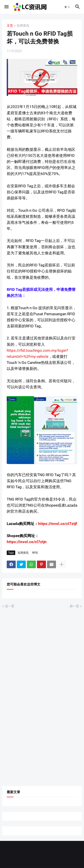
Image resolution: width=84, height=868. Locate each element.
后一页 (10, 606)
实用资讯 (23, 26)
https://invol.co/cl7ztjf (58, 524)
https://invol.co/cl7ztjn (27, 542)
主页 (10, 26)
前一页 (74, 606)
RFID (35, 553)
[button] (6, 7)
